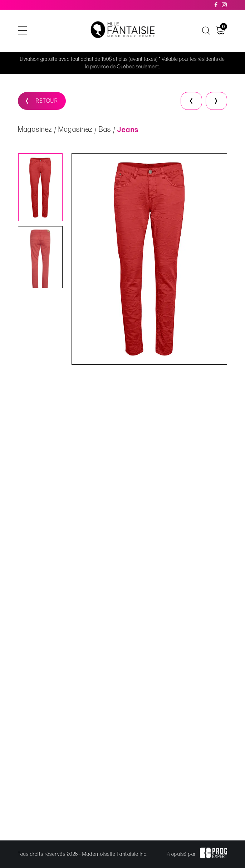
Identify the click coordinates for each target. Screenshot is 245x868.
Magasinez (35, 130)
